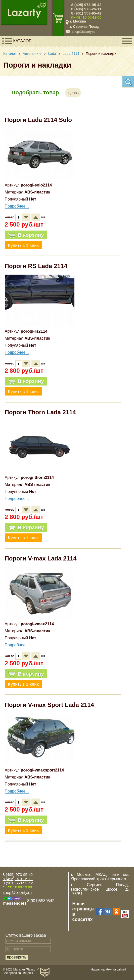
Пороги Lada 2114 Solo (38, 120)
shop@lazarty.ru (83, 32)
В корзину (26, 235)
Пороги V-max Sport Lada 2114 (49, 705)
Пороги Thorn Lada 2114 (40, 412)
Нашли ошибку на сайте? (108, 969)
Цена (72, 93)
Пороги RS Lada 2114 (36, 266)
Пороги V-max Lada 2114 (41, 558)
